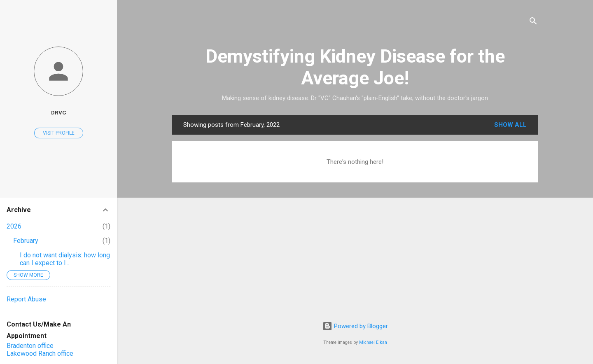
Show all (510, 125)
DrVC (59, 112)
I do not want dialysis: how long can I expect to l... (65, 259)
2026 (14, 226)
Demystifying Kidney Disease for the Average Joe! (355, 67)
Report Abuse (26, 299)
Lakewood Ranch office (40, 353)
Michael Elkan (373, 342)
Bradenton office (30, 346)
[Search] (533, 22)
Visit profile (59, 133)
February (26, 241)
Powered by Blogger (355, 326)
